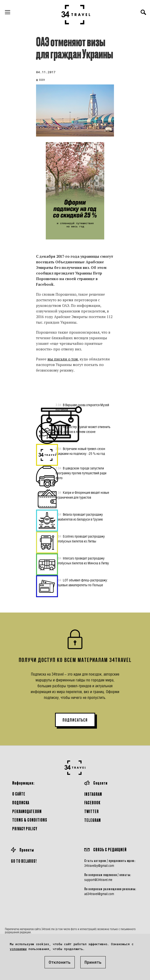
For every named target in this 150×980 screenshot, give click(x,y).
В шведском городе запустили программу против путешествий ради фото (81, 473)
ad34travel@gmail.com (99, 894)
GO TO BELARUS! (24, 861)
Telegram (93, 820)
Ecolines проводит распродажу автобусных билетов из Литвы (80, 539)
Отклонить (60, 962)
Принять (93, 962)
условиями (18, 949)
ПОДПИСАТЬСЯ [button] (75, 720)
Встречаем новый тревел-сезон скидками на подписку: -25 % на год (80, 451)
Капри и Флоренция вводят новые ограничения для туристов (82, 495)
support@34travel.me (98, 880)
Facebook (92, 802)
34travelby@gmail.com (99, 866)
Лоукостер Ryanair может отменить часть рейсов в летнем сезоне (83, 429)
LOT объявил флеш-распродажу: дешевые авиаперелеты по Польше (82, 582)
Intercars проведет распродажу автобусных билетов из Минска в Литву (82, 560)
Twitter (92, 811)
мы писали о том (63, 359)
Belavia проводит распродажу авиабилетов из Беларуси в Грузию (79, 517)
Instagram (93, 794)
